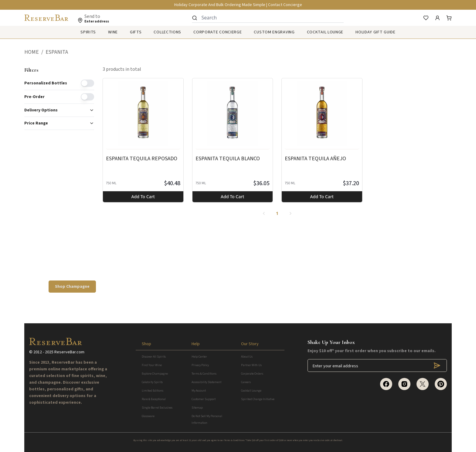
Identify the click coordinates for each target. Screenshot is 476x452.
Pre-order (34, 97)
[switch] (87, 83)
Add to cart (143, 197)
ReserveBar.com (69, 352)
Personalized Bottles (46, 83)
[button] (35, 52)
